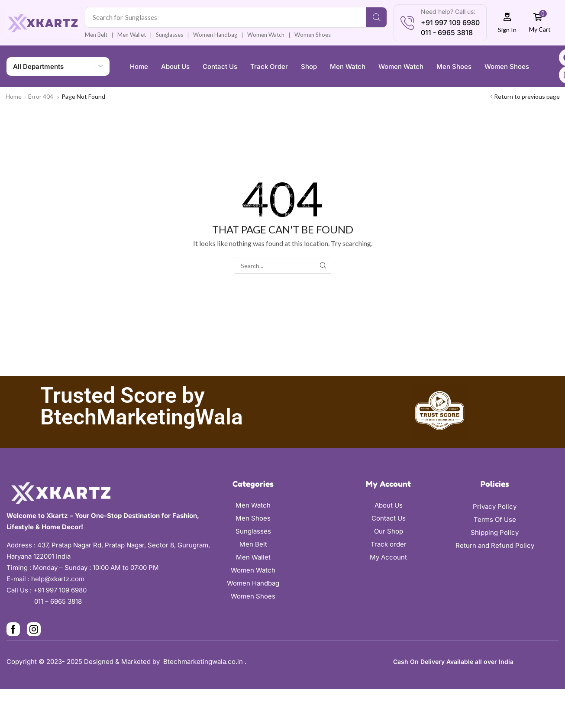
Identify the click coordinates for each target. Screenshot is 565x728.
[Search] (376, 17)
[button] (507, 23)
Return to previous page (527, 96)
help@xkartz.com (58, 579)
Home (14, 96)
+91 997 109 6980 (62, 590)
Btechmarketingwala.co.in (204, 662)
